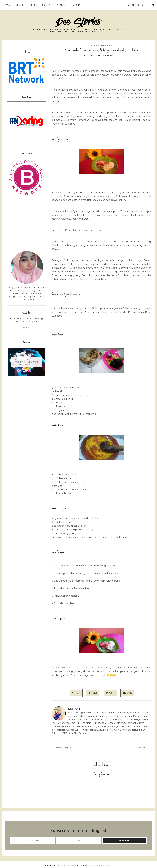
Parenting (61, 5)
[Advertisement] (27, 224)
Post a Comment (110, 55)
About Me (20, 5)
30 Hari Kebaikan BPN (101, 45)
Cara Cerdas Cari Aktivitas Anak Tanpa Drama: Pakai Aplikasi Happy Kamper (27, 363)
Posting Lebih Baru (67, 747)
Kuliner (33, 5)
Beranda (7, 5)
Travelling (76, 5)
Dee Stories (70, 864)
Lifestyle (46, 5)
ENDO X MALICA (105, 864)
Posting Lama (139, 747)
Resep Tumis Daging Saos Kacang (84, 230)
